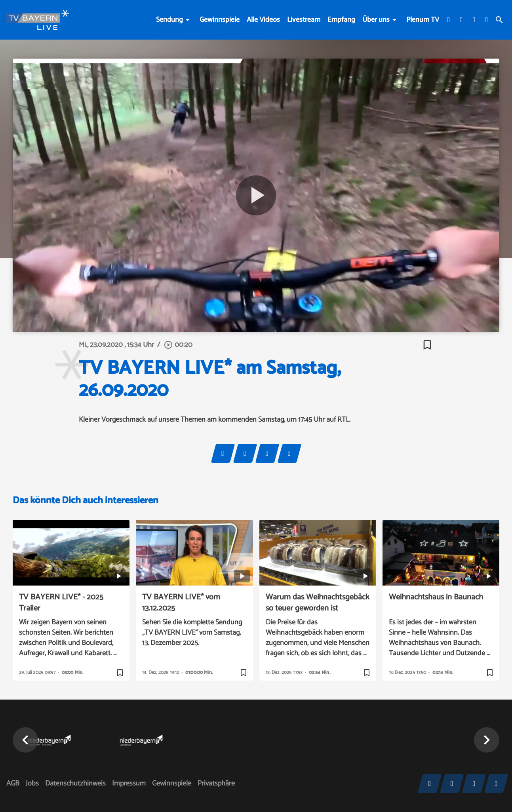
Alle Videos (263, 20)
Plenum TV (423, 20)
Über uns (376, 20)
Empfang (341, 20)
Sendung (169, 20)
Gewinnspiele (220, 20)
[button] (25, 740)
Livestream (304, 20)
